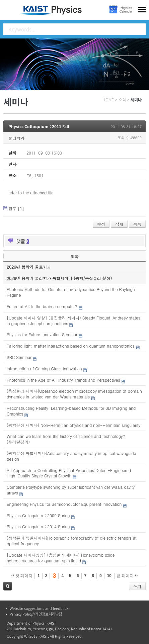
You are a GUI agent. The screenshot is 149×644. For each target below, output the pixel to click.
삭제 (119, 224)
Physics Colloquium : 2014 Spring (38, 526)
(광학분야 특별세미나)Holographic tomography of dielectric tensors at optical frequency (72, 541)
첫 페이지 (22, 576)
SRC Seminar (19, 357)
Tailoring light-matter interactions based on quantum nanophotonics (71, 346)
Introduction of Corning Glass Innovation (44, 369)
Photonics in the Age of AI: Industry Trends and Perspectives (63, 380)
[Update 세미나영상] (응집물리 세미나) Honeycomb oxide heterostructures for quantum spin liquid (61, 558)
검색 (8, 586)
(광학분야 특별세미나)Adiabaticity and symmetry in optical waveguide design (71, 456)
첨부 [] (16, 208)
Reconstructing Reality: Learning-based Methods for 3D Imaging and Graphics (71, 411)
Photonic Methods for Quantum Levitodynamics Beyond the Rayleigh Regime (71, 292)
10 (109, 576)
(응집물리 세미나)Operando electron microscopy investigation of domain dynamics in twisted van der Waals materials (74, 394)
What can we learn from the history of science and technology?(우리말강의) (66, 439)
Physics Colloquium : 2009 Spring (38, 515)
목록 (137, 224)
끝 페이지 (127, 576)
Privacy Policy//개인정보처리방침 (36, 614)
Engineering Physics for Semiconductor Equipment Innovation (64, 504)
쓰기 (137, 586)
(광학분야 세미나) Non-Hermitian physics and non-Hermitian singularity (73, 425)
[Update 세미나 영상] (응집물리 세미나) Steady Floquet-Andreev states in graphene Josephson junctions (73, 320)
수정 (101, 224)
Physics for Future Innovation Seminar (42, 334)
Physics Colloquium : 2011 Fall (39, 126)
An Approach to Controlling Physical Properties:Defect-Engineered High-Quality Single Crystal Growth (69, 473)
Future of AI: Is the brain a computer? (42, 306)
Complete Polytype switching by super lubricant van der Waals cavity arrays (71, 490)
